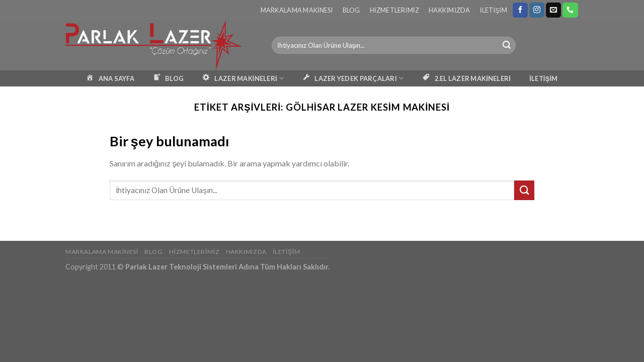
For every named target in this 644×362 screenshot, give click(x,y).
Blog (351, 10)
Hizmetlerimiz (394, 10)
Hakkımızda (450, 10)
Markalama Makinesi (297, 10)
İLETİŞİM (543, 78)
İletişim (494, 10)
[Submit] (507, 45)
